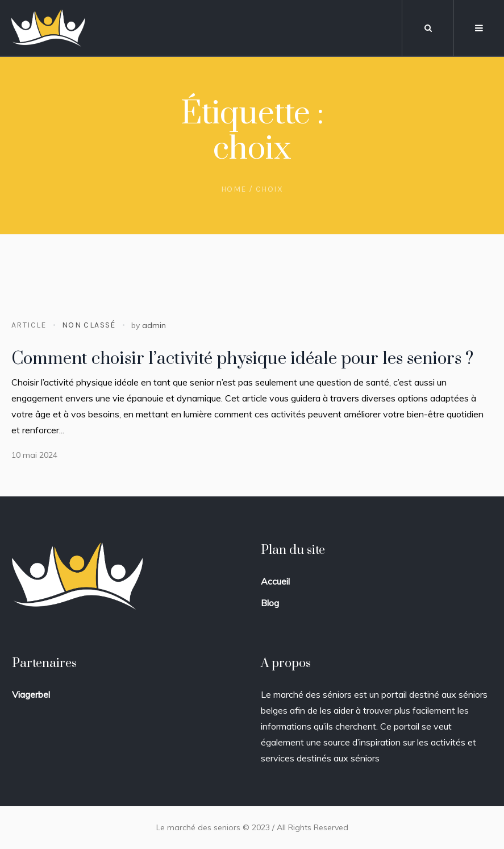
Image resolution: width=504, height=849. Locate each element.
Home (234, 189)
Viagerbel (31, 694)
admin (154, 325)
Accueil (275, 581)
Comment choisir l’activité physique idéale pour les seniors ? (242, 359)
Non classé (89, 325)
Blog (270, 603)
